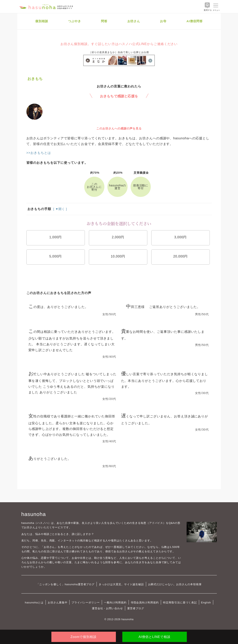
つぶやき (75, 21)
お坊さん (134, 21)
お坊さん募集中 (58, 603)
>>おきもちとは (39, 153)
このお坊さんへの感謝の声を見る (119, 128)
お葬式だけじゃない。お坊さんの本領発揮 (175, 584)
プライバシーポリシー (86, 603)
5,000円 (56, 256)
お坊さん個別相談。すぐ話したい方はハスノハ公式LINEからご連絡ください (119, 44)
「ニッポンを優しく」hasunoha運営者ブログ (65, 584)
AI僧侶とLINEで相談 (154, 637)
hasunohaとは (34, 603)
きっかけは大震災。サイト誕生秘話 (121, 584)
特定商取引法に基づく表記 (180, 603)
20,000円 (181, 256)
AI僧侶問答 (195, 21)
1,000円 (56, 237)
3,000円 (181, 237)
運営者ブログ (136, 608)
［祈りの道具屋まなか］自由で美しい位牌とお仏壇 (119, 52)
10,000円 (118, 256)
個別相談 (42, 21)
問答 (104, 21)
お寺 (163, 21)
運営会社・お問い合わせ (107, 608)
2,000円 (118, 237)
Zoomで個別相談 (84, 637)
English (206, 603)
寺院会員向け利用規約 (145, 603)
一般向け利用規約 (115, 603)
